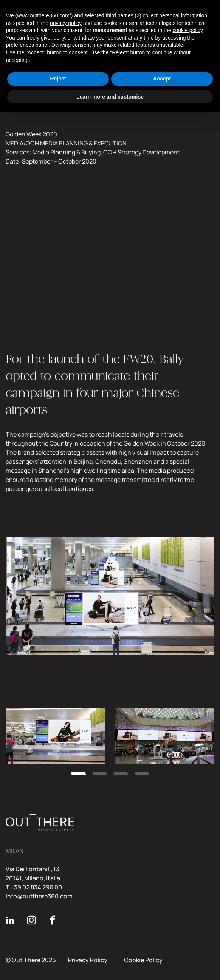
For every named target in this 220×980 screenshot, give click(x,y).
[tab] (78, 773)
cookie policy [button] (187, 30)
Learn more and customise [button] (110, 97)
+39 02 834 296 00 (36, 887)
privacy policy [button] (66, 23)
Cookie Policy (143, 960)
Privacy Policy (88, 960)
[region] (110, 740)
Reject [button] (58, 79)
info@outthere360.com (39, 896)
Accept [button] (162, 79)
